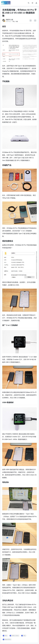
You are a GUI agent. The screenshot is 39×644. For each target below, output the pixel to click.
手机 (14, 22)
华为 (6, 636)
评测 (17, 22)
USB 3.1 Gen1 (15, 636)
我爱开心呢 (9, 20)
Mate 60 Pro (8, 639)
